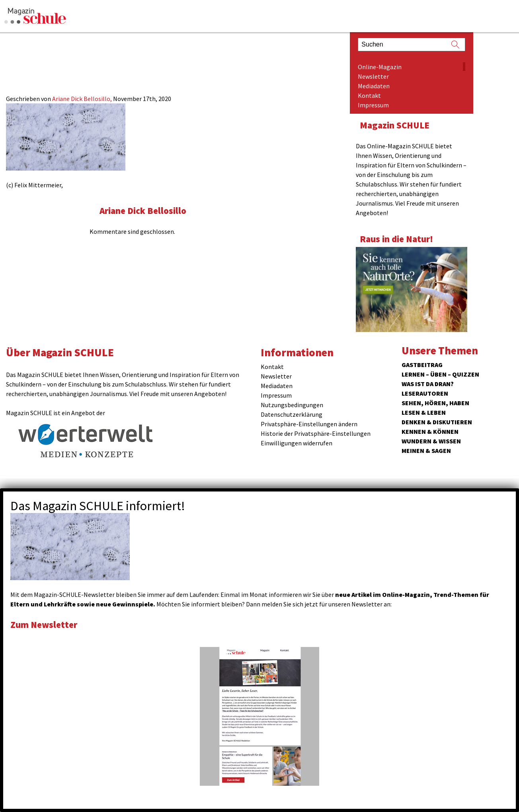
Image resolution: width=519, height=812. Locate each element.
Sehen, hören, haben (435, 403)
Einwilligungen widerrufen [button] (297, 443)
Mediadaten (374, 86)
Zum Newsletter (44, 625)
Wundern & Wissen (431, 441)
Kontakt (369, 95)
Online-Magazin (380, 67)
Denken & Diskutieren (437, 422)
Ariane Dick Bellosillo (143, 211)
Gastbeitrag (422, 365)
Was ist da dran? (428, 384)
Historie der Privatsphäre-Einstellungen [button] (316, 433)
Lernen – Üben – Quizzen (440, 374)
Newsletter (373, 76)
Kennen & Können (430, 431)
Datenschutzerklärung (292, 414)
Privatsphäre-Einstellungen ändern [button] (309, 424)
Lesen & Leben (424, 412)
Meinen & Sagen (426, 451)
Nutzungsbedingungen (292, 405)
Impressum (373, 105)
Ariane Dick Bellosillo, (83, 99)
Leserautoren (425, 393)
